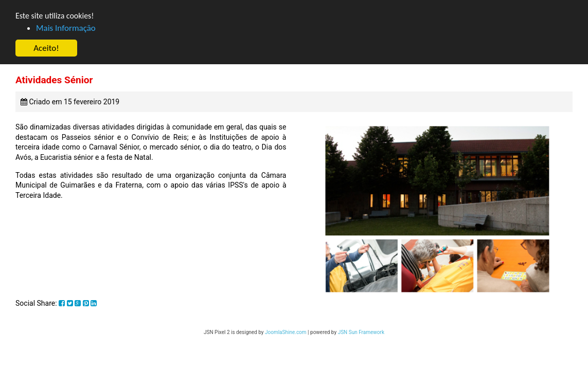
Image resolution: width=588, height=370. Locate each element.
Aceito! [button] (46, 49)
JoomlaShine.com (286, 332)
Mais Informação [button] (66, 29)
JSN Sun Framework (361, 332)
